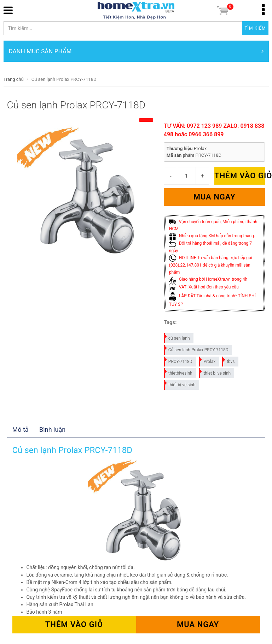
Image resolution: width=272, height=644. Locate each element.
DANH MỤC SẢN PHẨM (136, 51)
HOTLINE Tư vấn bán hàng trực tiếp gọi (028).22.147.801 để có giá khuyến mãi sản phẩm (211, 265)
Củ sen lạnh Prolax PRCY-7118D (196, 349)
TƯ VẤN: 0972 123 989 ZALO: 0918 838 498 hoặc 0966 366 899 (214, 130)
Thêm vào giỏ (240, 176)
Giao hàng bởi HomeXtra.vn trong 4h (208, 279)
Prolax (207, 360)
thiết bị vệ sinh (180, 384)
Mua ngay (215, 197)
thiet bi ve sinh (215, 372)
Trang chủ (14, 79)
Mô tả (21, 430)
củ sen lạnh (177, 337)
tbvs (229, 360)
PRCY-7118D (178, 360)
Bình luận (52, 430)
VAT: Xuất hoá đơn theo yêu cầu (204, 287)
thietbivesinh (178, 372)
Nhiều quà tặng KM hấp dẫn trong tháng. (212, 236)
